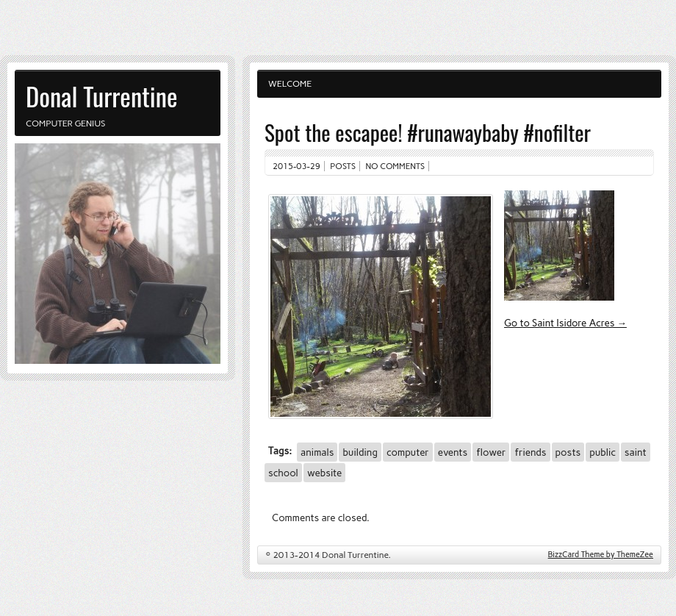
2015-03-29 (296, 166)
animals (317, 452)
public (603, 452)
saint (636, 452)
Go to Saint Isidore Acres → (565, 323)
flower (491, 452)
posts (568, 452)
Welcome (290, 84)
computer (408, 452)
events (453, 452)
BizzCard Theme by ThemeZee (601, 555)
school (283, 473)
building (360, 452)
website (324, 473)
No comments (396, 166)
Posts (343, 166)
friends (530, 452)
